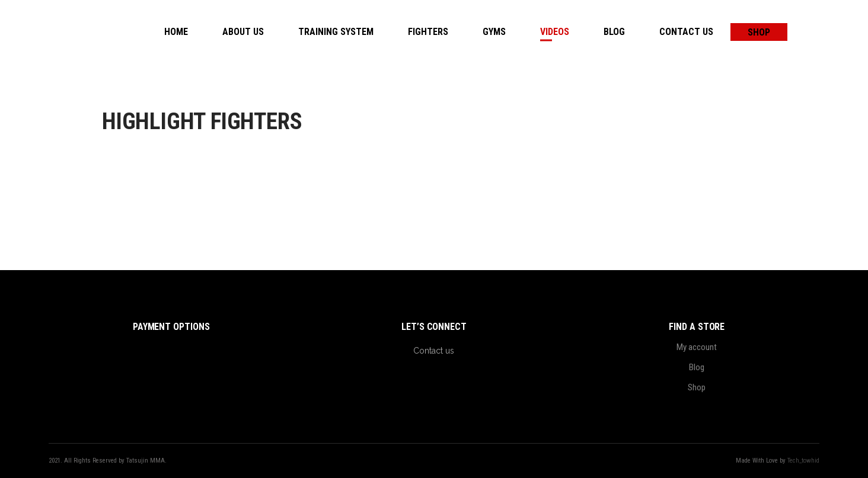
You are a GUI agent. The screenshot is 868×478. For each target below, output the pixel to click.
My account (697, 347)
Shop (697, 387)
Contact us (434, 351)
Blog (697, 367)
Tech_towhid (803, 461)
